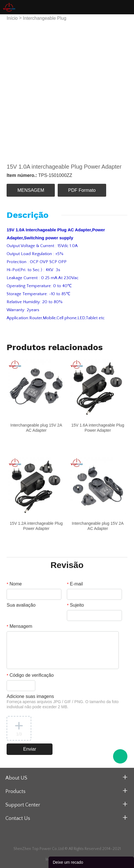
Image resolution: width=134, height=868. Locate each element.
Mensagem (19, 626)
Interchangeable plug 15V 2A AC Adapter (36, 428)
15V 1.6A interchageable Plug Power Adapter (98, 428)
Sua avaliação (21, 605)
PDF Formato (82, 190)
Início (12, 18)
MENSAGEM (31, 190)
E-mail (75, 584)
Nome (14, 584)
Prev (14, 89)
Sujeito (75, 605)
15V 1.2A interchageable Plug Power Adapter (36, 526)
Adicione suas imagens (63, 702)
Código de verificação (30, 675)
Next (120, 89)
